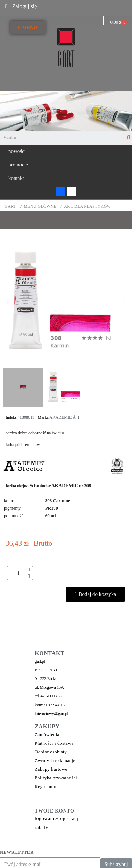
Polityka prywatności (56, 778)
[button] (17, 151)
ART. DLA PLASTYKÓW (87, 206)
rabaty (42, 828)
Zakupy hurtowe (51, 769)
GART (10, 206)
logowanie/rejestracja (58, 819)
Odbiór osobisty (51, 752)
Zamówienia (47, 734)
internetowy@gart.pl (51, 714)
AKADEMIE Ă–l (64, 417)
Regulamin (46, 786)
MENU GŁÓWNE (40, 206)
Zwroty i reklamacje (55, 760)
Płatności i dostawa (54, 743)
